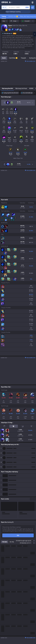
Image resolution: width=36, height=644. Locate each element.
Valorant (4, 574)
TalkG (3, 613)
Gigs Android (5, 640)
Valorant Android (6, 636)
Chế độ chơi (13, 16)
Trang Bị (23, 58)
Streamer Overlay (7, 619)
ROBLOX (4, 592)
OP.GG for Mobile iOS (7, 629)
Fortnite (4, 585)
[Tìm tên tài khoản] (27, 7)
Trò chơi (4, 608)
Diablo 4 (4, 604)
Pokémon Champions (8, 601)
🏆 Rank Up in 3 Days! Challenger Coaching (17, 12)
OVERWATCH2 (6, 576)
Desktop (4, 606)
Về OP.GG (4, 555)
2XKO (3, 581)
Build (4, 58)
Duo (2, 610)
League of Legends (7, 569)
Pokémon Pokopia (7, 594)
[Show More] (11, 2)
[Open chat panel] (35, 34)
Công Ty (4, 558)
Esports (3, 615)
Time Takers (5, 599)
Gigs (2, 617)
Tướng (4, 16)
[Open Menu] (32, 2)
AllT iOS (4, 633)
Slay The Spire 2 (6, 597)
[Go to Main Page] (5, 2)
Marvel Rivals (5, 583)
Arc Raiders (5, 590)
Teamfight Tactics (7, 572)
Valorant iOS (5, 638)
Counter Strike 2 (6, 588)
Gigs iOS (4, 642)
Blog (2, 560)
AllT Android (5, 631)
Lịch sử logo (5, 562)
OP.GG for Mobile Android (9, 627)
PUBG (3, 579)
